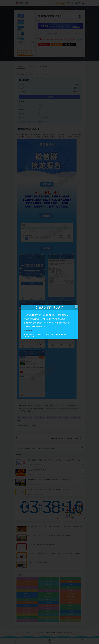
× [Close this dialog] (76, 307)
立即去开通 (28, 330)
